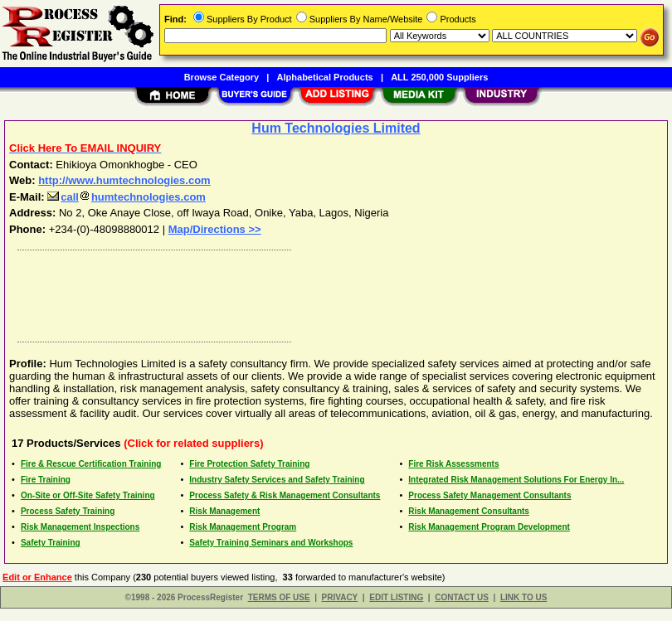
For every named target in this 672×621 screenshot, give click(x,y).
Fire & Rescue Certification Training (91, 464)
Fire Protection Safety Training (249, 464)
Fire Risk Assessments (453, 464)
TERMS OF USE (279, 597)
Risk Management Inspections (80, 527)
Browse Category (222, 77)
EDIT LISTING (396, 597)
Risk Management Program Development (489, 527)
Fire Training (46, 480)
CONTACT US (462, 597)
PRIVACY (340, 597)
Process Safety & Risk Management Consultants (285, 495)
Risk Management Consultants (469, 511)
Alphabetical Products (325, 77)
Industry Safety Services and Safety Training (277, 480)
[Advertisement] (333, 292)
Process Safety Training (68, 511)
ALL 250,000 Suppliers (439, 77)
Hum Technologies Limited (336, 128)
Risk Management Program (243, 527)
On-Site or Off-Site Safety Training (88, 495)
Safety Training (51, 543)
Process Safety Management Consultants (489, 495)
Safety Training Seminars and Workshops (271, 543)
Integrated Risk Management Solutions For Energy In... (516, 480)
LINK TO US (523, 597)
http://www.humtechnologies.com (124, 180)
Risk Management (224, 511)
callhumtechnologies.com (127, 197)
